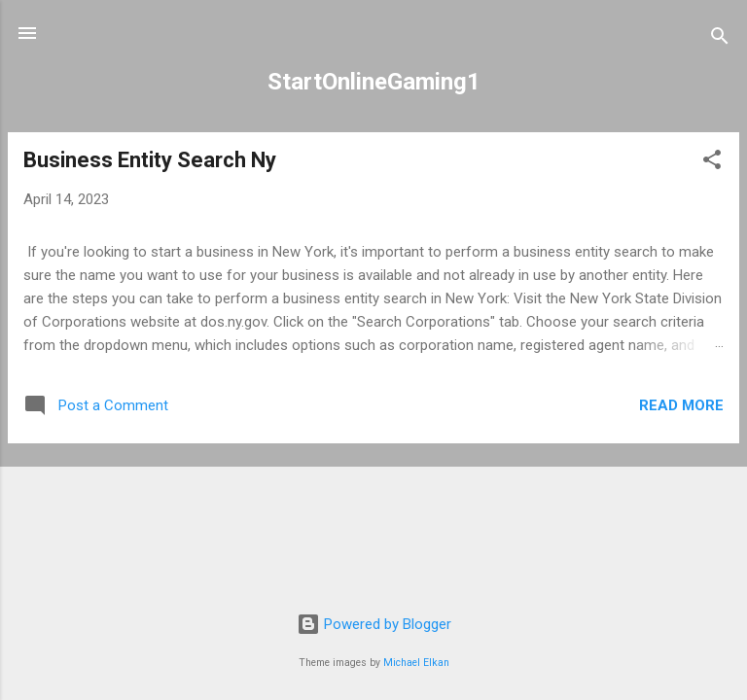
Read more (681, 405)
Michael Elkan (416, 663)
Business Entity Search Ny (150, 160)
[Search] (720, 39)
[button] (712, 163)
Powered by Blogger (374, 624)
